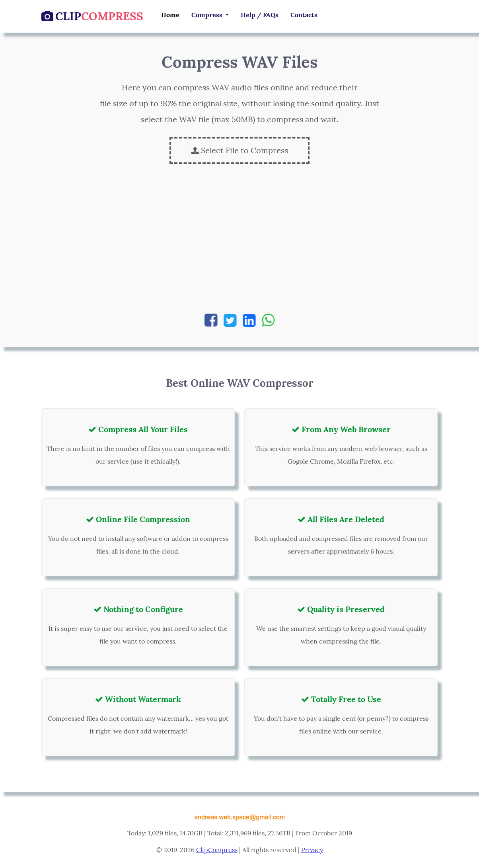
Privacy (312, 850)
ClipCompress (217, 850)
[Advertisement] (240, 243)
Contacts (304, 15)
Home (170, 15)
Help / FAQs (260, 15)
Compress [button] (208, 15)
